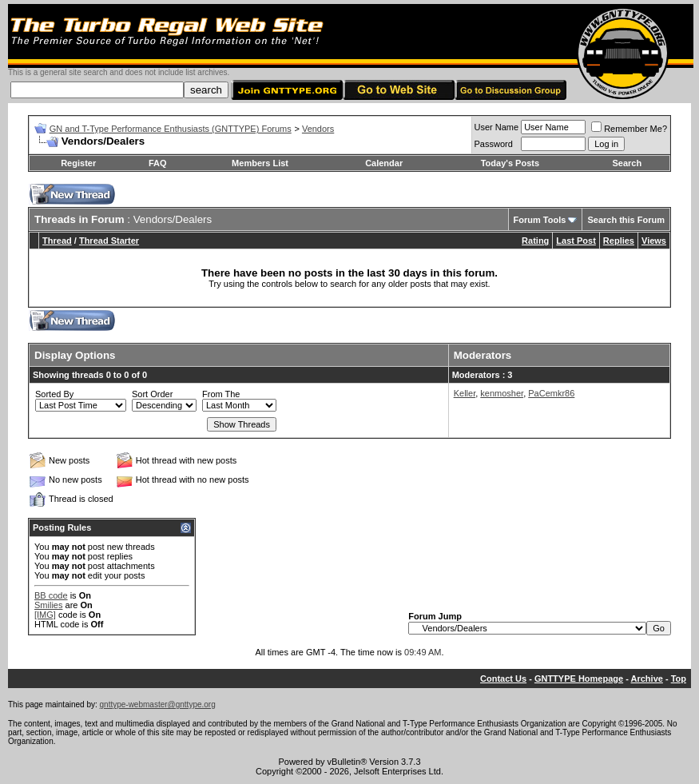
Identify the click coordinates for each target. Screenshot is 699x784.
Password (494, 144)
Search (627, 163)
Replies (619, 241)
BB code (51, 595)
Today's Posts (510, 163)
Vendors (318, 129)
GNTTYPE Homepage (579, 679)
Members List (260, 163)
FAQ (158, 163)
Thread (57, 241)
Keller (465, 393)
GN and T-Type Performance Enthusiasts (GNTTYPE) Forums (171, 129)
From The (221, 394)
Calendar (384, 163)
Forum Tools (540, 220)
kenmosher (502, 393)
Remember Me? (629, 129)
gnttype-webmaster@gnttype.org (158, 704)
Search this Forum (626, 220)
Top (679, 679)
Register (78, 163)
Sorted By (54, 394)
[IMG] (45, 615)
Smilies (48, 605)
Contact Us (503, 679)
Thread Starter (109, 241)
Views (654, 241)
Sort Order (152, 394)
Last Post (576, 241)
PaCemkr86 (551, 393)
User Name (497, 127)
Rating (535, 241)
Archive (647, 679)
